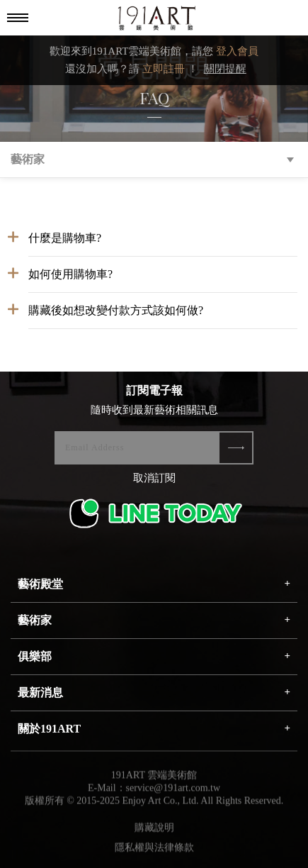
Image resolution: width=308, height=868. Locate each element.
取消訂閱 (154, 478)
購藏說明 (154, 831)
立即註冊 (164, 69)
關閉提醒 (225, 69)
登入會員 (237, 51)
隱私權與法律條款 (154, 851)
